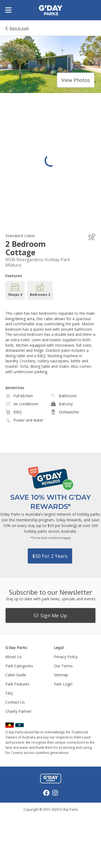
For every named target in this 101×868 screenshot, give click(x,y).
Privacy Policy (66, 657)
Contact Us (15, 702)
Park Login (63, 684)
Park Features (18, 684)
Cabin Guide (16, 675)
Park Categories (19, 666)
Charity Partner (18, 711)
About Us (13, 657)
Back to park (19, 28)
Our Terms (63, 666)
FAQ (9, 693)
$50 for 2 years (50, 556)
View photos (76, 80)
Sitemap (61, 675)
